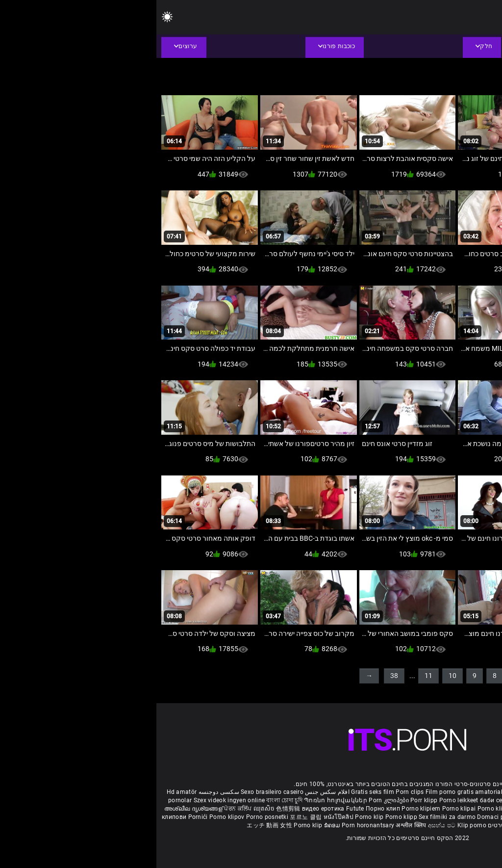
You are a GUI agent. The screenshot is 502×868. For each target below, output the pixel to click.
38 (238, 676)
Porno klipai (303, 809)
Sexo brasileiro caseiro (116, 792)
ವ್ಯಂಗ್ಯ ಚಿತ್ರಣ (445, 800)
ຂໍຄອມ (177, 825)
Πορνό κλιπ (394, 825)
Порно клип (227, 809)
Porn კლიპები (233, 800)
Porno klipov (71, 817)
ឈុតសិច (109, 809)
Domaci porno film (347, 817)
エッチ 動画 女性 (113, 825)
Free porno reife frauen (461, 792)
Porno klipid (480, 817)
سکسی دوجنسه (63, 792)
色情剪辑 (133, 809)
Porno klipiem (265, 809)
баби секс (338, 800)
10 (296, 676)
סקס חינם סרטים (354, 825)
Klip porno (315, 825)
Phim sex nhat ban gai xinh (389, 792)
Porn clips (254, 792)
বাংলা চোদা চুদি (128, 800)
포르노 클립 (150, 817)
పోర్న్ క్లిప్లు (449, 809)
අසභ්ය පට (286, 825)
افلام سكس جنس (171, 792)
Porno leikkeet (303, 800)
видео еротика (167, 809)
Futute (199, 809)
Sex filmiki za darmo (291, 817)
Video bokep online (435, 817)
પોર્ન (422, 800)
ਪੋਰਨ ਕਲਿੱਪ (82, 809)
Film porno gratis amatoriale (309, 792)
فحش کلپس (386, 809)
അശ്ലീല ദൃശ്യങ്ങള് (38, 809)
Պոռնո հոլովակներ (180, 800)
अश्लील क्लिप (255, 825)
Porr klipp (268, 800)
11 (272, 676)
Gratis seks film (216, 792)
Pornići (42, 817)
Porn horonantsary (212, 825)
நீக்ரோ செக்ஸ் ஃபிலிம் (384, 800)
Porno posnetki (112, 817)
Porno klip (336, 809)
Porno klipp (246, 817)
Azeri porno (391, 817)
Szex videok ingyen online (73, 800)
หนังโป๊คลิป (183, 817)
